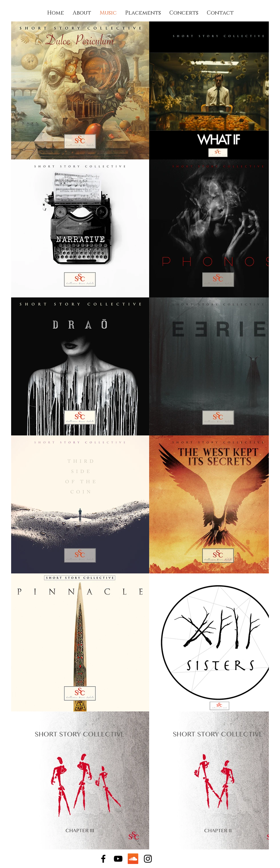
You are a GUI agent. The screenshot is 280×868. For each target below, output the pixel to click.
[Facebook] (103, 859)
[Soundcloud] (133, 859)
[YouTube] (118, 859)
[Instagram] (148, 859)
